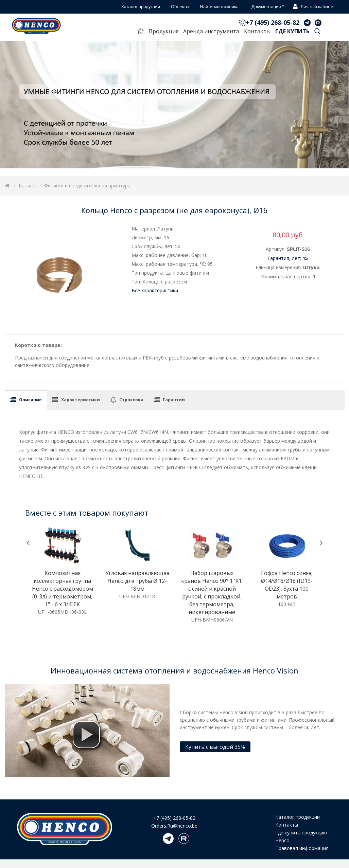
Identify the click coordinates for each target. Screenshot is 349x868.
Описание (30, 400)
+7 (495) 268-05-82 (273, 22)
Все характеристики (155, 290)
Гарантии (174, 400)
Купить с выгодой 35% (215, 747)
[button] (86, 735)
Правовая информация (302, 848)
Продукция (163, 31)
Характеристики (81, 400)
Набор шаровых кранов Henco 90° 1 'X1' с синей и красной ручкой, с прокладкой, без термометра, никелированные (212, 593)
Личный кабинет (313, 7)
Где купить (292, 31)
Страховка (131, 400)
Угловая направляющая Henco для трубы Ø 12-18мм (137, 581)
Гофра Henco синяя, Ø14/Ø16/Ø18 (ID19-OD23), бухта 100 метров (287, 585)
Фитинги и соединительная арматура (87, 186)
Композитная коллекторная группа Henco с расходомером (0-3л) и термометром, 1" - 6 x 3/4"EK (63, 589)
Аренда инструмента (211, 31)
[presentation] (28, 543)
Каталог (28, 186)
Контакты (257, 31)
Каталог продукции (298, 817)
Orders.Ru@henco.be (174, 826)
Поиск (317, 33)
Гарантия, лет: (288, 258)
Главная (141, 33)
